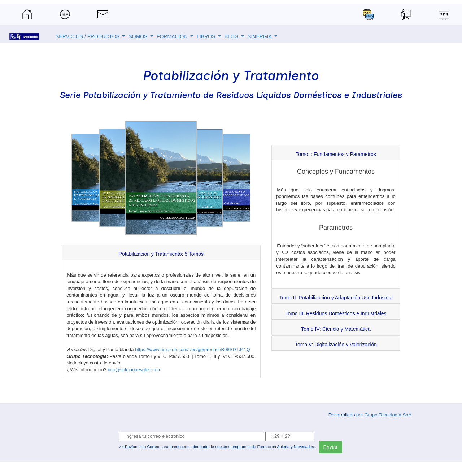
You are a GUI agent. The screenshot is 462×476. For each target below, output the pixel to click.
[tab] (161, 252)
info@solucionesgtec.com (134, 370)
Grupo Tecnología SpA (388, 415)
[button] (161, 254)
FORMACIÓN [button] (173, 36)
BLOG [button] (232, 36)
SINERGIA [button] (260, 36)
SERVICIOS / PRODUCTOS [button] (88, 36)
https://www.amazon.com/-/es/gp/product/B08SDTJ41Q (193, 349)
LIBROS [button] (207, 36)
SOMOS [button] (139, 36)
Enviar (331, 447)
